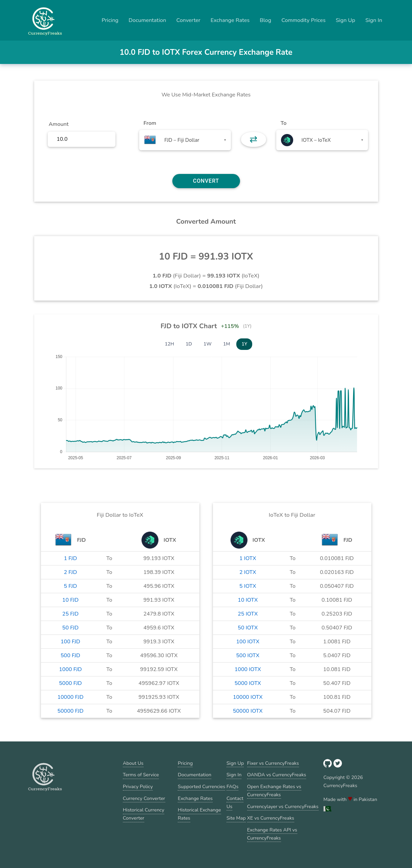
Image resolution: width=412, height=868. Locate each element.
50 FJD (70, 628)
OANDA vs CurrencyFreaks (277, 775)
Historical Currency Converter (144, 814)
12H (170, 344)
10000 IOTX (248, 697)
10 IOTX (248, 600)
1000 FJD (70, 669)
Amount (59, 124)
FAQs (232, 786)
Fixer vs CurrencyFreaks (273, 763)
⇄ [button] (253, 139)
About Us (133, 763)
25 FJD (70, 614)
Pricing (110, 20)
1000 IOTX (248, 669)
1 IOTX (248, 558)
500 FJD (70, 655)
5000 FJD (70, 683)
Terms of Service (141, 775)
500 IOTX (248, 655)
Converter (188, 20)
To (284, 123)
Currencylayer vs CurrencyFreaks (283, 806)
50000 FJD (70, 711)
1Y (244, 344)
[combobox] (185, 140)
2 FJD (71, 572)
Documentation (147, 20)
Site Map (236, 818)
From (150, 123)
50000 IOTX (248, 711)
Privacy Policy (138, 786)
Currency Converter (144, 798)
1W (208, 344)
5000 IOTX (248, 683)
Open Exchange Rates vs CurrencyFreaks (274, 791)
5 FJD (71, 586)
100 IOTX (248, 642)
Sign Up (346, 20)
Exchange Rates (230, 20)
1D (189, 344)
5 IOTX (248, 586)
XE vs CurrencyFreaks (271, 818)
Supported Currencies (201, 786)
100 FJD (70, 642)
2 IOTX (248, 572)
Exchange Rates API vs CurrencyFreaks (272, 834)
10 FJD (70, 600)
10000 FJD (70, 697)
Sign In (374, 20)
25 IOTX (248, 614)
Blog (265, 20)
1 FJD (71, 558)
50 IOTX (248, 628)
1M (226, 344)
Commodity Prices (303, 20)
